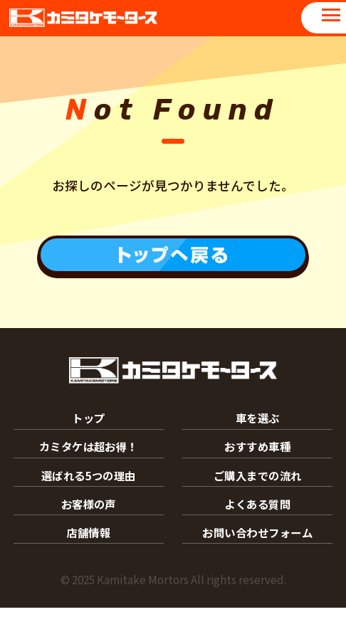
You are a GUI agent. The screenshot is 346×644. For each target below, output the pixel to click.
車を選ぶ (258, 426)
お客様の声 (88, 531)
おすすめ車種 (257, 461)
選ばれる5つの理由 (88, 496)
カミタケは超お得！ (88, 461)
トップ (89, 426)
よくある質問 (257, 531)
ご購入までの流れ (257, 496)
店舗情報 (88, 566)
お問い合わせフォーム (257, 566)
